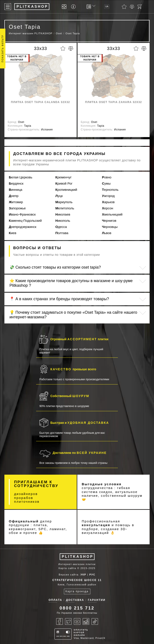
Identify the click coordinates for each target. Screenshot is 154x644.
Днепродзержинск (23, 227)
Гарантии (97, 600)
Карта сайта (67, 568)
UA (107, 7)
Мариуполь (64, 202)
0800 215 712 (77, 608)
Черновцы (110, 227)
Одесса (61, 227)
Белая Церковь (21, 177)
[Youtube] (77, 621)
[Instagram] (86, 621)
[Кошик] (140, 7)
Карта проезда (77, 591)
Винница (16, 190)
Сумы (106, 183)
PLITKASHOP (78, 557)
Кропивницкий (66, 190)
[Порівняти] (132, 7)
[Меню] (8, 7)
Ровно (107, 177)
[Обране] (124, 7)
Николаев (63, 214)
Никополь (63, 221)
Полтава (62, 233)
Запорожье (17, 208)
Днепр (14, 196)
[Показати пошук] (147, 7)
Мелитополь (65, 208)
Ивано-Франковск (22, 214)
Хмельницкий (112, 214)
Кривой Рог (64, 183)
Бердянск (16, 183)
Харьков (108, 202)
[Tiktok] (95, 621)
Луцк (59, 196)
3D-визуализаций (105, 531)
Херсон (108, 208)
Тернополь (110, 190)
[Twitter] (68, 621)
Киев (13, 233)
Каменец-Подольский (25, 221)
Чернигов (109, 221)
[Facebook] (59, 621)
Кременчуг (63, 177)
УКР (83, 575)
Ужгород (108, 196)
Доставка (75, 600)
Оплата (55, 600)
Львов (107, 233)
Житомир (16, 202)
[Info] (74, 7)
